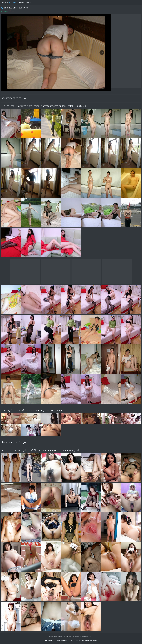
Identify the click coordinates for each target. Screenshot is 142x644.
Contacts (49, 641)
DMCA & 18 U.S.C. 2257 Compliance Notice (83, 641)
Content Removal (61, 641)
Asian (9, 2)
